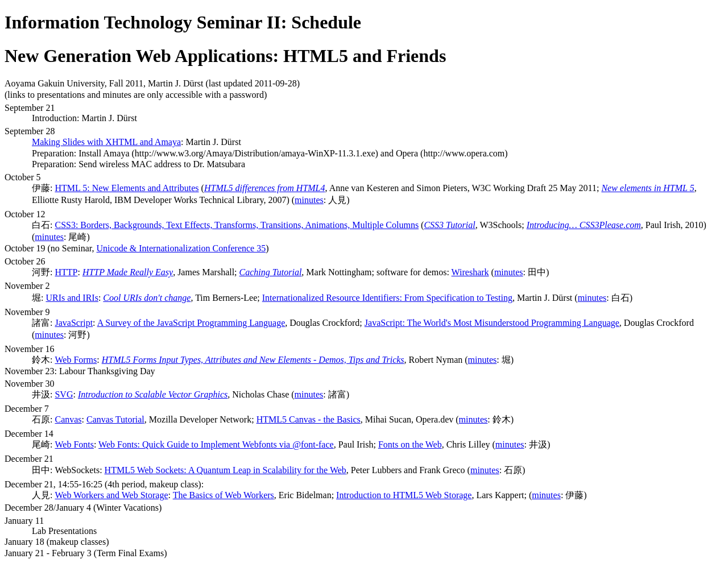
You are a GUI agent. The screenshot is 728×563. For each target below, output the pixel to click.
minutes (309, 200)
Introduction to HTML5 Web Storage (404, 495)
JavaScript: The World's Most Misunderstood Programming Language (492, 323)
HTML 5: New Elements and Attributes (127, 188)
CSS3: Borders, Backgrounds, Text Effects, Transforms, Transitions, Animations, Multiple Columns (237, 225)
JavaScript (74, 323)
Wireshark (470, 272)
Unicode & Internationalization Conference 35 (181, 248)
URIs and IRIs (72, 298)
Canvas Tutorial (115, 419)
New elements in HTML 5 (648, 188)
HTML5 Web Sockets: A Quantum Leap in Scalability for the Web (226, 470)
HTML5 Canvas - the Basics (309, 419)
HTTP (66, 272)
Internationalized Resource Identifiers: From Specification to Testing (387, 298)
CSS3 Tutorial (449, 225)
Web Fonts (74, 444)
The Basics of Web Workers (224, 495)
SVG (64, 394)
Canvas (68, 419)
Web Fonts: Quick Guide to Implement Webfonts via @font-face (216, 444)
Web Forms (76, 360)
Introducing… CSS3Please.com (584, 225)
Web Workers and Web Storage (111, 495)
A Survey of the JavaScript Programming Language (191, 323)
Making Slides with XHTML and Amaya (106, 142)
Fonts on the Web (410, 444)
